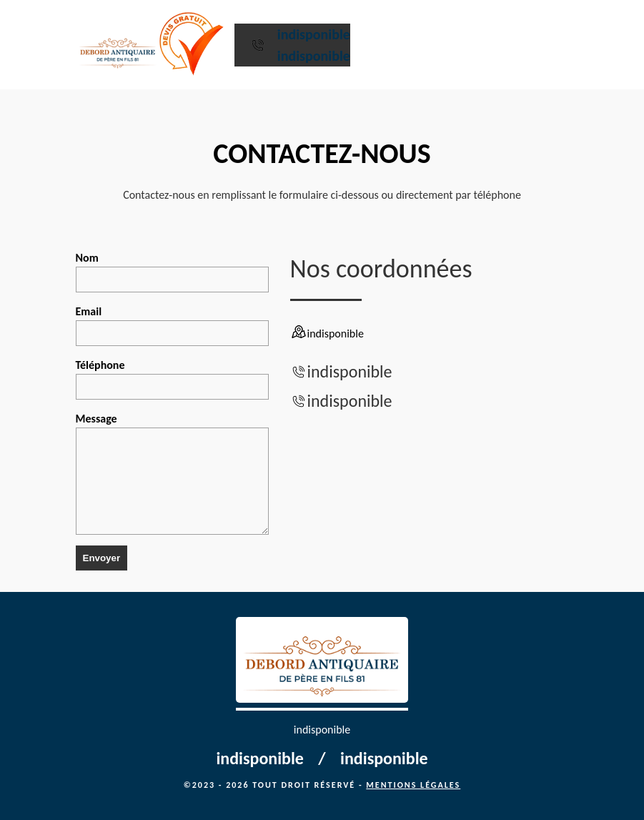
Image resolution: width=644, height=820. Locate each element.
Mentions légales (413, 785)
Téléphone (172, 379)
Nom (172, 272)
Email (172, 325)
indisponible (314, 34)
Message (172, 473)
